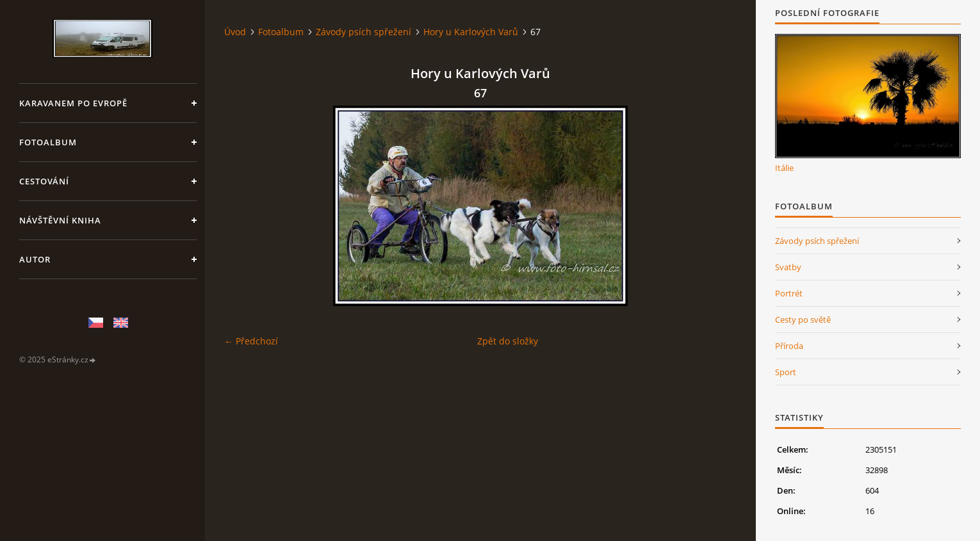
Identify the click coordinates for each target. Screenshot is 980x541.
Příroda (789, 346)
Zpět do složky (508, 341)
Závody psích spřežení (363, 32)
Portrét (789, 293)
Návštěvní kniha (60, 220)
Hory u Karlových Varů (471, 32)
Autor (35, 259)
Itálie (784, 168)
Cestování (44, 181)
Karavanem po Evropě (73, 103)
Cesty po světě (803, 319)
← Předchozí (251, 341)
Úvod (235, 32)
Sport (786, 372)
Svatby (788, 267)
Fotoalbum (48, 142)
